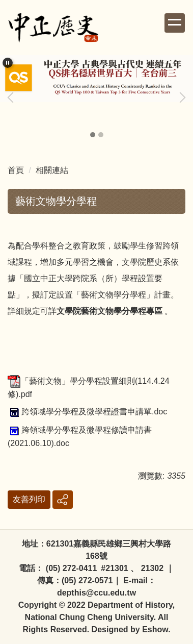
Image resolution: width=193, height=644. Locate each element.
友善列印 (29, 499)
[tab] (93, 135)
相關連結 (52, 170)
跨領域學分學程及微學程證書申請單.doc (87, 412)
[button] (8, 63)
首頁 (16, 170)
